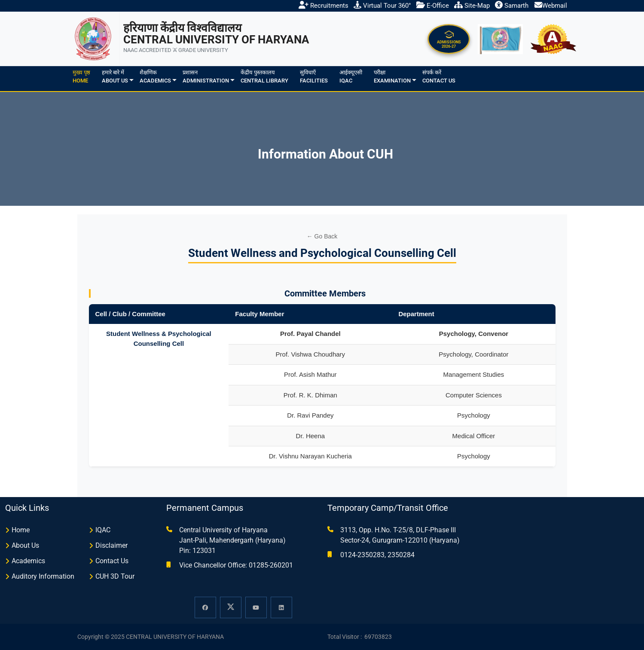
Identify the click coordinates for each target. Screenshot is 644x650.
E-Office (433, 6)
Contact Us (112, 561)
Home (21, 530)
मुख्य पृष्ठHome (81, 77)
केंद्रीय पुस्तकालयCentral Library (264, 77)
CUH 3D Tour (115, 576)
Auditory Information (43, 576)
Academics (28, 561)
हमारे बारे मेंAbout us (115, 77)
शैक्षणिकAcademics (155, 77)
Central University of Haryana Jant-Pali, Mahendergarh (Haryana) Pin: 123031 (232, 540)
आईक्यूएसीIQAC (351, 77)
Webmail (551, 6)
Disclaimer (111, 545)
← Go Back (322, 236)
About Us (25, 545)
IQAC (103, 530)
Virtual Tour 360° (382, 6)
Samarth (512, 6)
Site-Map (472, 6)
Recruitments (324, 6)
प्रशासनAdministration (206, 77)
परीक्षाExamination (392, 77)
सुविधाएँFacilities (314, 77)
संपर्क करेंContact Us (439, 77)
